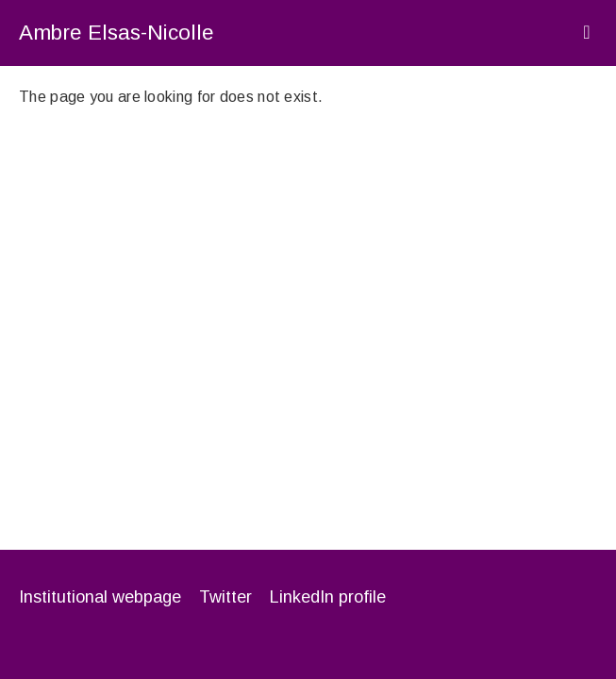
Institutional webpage (100, 597)
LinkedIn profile (328, 597)
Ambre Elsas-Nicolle (117, 33)
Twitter (225, 597)
